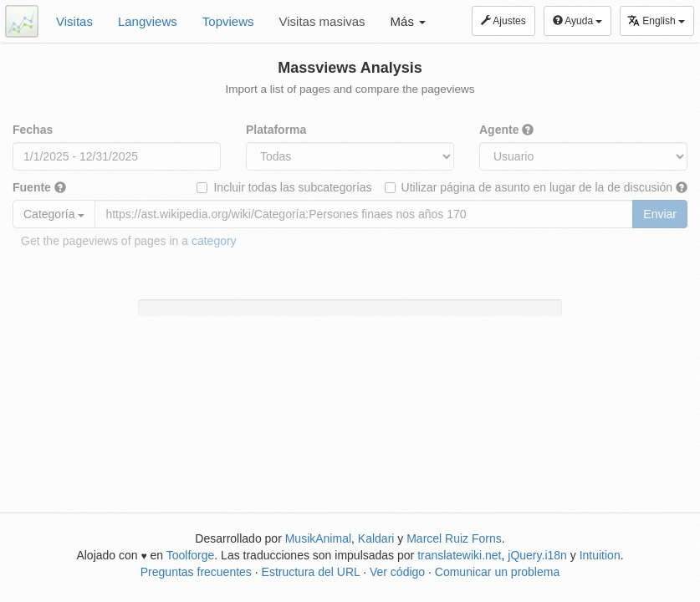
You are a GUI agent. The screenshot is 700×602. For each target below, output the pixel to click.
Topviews (228, 21)
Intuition (600, 555)
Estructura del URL (311, 572)
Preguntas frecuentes (196, 572)
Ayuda (578, 21)
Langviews (148, 21)
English (656, 20)
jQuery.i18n (537, 555)
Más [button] (409, 21)
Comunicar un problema (497, 572)
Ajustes (503, 21)
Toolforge (191, 555)
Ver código (397, 572)
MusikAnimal (318, 538)
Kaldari (376, 538)
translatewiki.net (459, 555)
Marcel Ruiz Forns (454, 538)
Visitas (74, 21)
